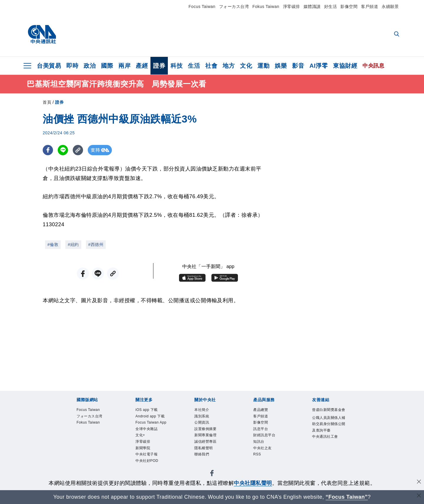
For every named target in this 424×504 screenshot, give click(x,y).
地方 (229, 66)
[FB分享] (48, 150)
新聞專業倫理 (205, 436)
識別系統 (202, 417)
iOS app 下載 (147, 410)
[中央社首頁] (42, 34)
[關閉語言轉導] (419, 496)
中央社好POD (147, 462)
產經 (142, 66)
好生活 (331, 6)
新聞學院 (143, 449)
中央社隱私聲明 (253, 483)
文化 (246, 66)
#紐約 (73, 244)
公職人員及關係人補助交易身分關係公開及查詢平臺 (329, 424)
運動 (263, 66)
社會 (211, 66)
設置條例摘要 (205, 429)
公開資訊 (202, 423)
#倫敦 (53, 244)
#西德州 (96, 244)
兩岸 (124, 66)
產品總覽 (261, 410)
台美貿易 (49, 66)
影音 (298, 66)
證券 (159, 66)
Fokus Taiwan (266, 6)
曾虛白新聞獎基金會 (329, 410)
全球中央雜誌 (146, 429)
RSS (257, 455)
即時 (72, 66)
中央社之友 (262, 449)
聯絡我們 (202, 455)
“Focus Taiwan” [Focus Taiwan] (347, 497)
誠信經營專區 (205, 442)
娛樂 (281, 66)
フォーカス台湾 (234, 6)
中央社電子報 (146, 455)
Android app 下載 (150, 417)
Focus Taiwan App (151, 423)
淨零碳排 (291, 6)
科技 (177, 66)
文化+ (140, 436)
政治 (90, 66)
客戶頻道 (370, 6)
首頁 (47, 102)
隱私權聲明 (204, 449)
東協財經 (345, 66)
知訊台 (259, 442)
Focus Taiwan (202, 6)
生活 (194, 66)
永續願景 (390, 6)
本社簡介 (202, 410)
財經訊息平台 (264, 436)
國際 (107, 66)
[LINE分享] (63, 150)
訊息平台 (261, 429)
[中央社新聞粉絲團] (212, 475)
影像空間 (349, 6)
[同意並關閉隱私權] (419, 482)
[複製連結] (78, 150)
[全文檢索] (397, 34)
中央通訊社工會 (325, 437)
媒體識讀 (312, 6)
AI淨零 (319, 66)
